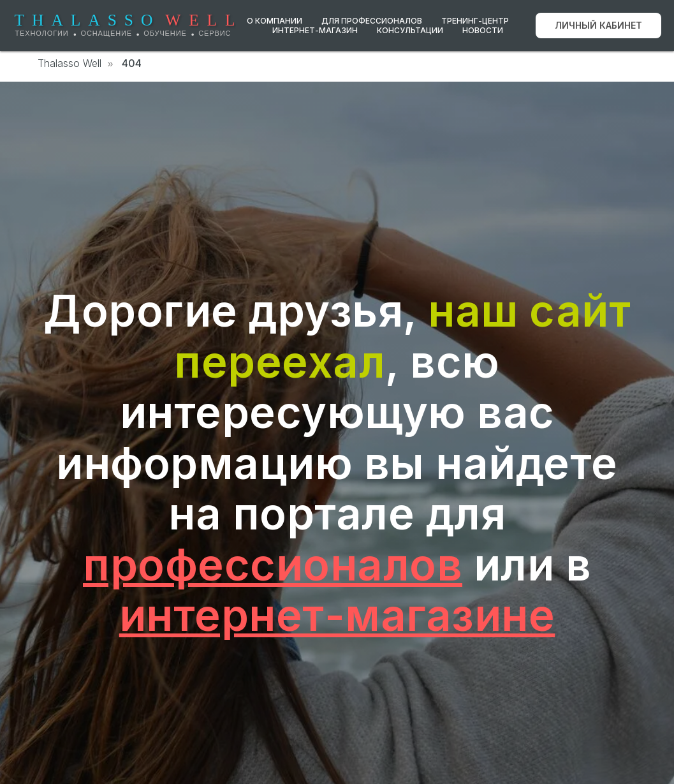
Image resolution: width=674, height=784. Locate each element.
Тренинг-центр (475, 21)
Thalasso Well (70, 63)
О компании (275, 21)
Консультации (410, 30)
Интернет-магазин (315, 30)
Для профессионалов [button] (372, 21)
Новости (483, 30)
